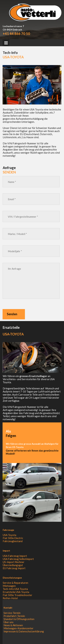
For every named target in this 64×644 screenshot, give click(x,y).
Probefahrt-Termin (14, 616)
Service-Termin (12, 613)
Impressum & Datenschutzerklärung (24, 631)
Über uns (9, 622)
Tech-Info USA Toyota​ (15, 589)
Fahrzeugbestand (13, 541)
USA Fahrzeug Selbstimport (18, 559)
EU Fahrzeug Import (14, 568)
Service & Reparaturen (15, 583)
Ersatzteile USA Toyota (16, 592)
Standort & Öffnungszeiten (19, 619)
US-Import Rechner (14, 562)
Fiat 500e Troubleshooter (17, 595)
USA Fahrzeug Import (15, 556)
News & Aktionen (13, 625)
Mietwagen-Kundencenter (19, 628)
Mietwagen (9, 586)
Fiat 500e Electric (13, 538)
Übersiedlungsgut (13, 565)
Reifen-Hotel (10, 598)
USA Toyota (9, 535)
